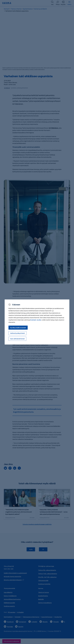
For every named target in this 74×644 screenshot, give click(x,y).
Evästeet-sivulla (36, 320)
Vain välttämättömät (17, 339)
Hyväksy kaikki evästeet (18, 328)
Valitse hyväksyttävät (17, 333)
